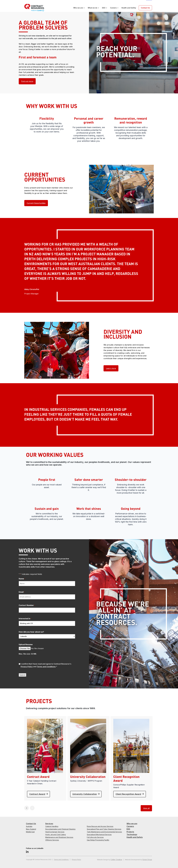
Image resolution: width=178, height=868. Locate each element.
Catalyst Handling (52, 826)
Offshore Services (52, 840)
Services (49, 824)
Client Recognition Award (128, 794)
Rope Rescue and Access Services (100, 826)
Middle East (30, 832)
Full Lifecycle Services (95, 837)
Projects (130, 832)
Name (22, 579)
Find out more (27, 81)
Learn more (111, 368)
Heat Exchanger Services (55, 832)
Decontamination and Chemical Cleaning (60, 829)
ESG (104, 8)
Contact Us (145, 8)
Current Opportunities (36, 203)
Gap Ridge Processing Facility (98, 840)
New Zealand (31, 829)
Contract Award (37, 794)
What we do (93, 8)
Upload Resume (26, 644)
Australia (29, 826)
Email (22, 592)
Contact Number (27, 605)
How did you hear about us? (31, 632)
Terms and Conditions (61, 860)
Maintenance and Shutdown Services (59, 837)
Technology (132, 834)
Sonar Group (147, 860)
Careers (113, 8)
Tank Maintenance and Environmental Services (104, 832)
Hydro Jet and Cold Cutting (56, 835)
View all (146, 808)
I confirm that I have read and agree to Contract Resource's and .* (46, 665)
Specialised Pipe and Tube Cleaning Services (104, 829)
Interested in (25, 619)
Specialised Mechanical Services (99, 835)
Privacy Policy (76, 860)
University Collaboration (85, 794)
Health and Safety (129, 8)
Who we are (78, 8)
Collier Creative (116, 860)
